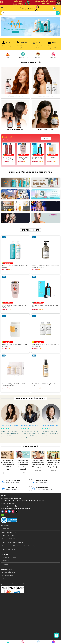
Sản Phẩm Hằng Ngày (8, 572)
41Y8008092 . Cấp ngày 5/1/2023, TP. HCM (18, 508)
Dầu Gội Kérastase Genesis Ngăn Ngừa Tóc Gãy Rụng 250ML (23, 158)
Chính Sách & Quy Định (9, 532)
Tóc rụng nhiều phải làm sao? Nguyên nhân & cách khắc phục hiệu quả (23, 465)
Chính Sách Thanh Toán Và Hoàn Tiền (13, 542)
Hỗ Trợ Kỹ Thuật (7, 579)
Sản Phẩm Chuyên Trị (8, 576)
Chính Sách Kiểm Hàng (9, 549)
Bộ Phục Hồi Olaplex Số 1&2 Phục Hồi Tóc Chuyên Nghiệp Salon (14, 385)
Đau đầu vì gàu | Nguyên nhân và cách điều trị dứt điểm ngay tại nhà (38, 464)
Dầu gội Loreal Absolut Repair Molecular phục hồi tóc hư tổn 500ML (46, 267)
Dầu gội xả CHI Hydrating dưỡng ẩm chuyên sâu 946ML (8, 158)
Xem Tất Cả (46, 139)
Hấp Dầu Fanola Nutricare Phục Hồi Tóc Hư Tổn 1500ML (52, 158)
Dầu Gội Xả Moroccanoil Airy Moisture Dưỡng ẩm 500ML (15, 267)
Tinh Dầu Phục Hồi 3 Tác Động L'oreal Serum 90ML (45, 385)
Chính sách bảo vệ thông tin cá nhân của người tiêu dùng (19, 546)
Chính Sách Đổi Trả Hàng (9, 539)
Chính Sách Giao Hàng (9, 536)
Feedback (5, 564)
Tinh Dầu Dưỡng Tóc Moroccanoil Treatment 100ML (37, 158)
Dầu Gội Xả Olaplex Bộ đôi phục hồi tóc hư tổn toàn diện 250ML (46, 345)
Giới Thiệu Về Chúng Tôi (9, 557)
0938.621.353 (11, 503)
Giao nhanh (5, 529)
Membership (6, 561)
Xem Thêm (8, 473)
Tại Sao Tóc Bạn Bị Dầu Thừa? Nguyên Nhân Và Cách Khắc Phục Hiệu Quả (53, 464)
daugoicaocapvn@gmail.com (14, 506)
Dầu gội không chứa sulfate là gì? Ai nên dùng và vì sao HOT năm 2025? (8, 465)
